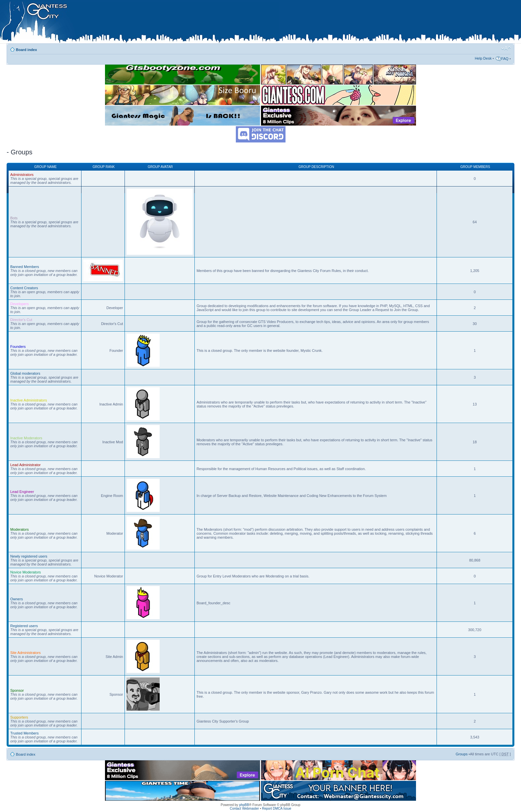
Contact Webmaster (244, 809)
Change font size (506, 48)
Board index (26, 50)
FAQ (505, 59)
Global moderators (25, 373)
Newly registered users (29, 556)
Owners (17, 599)
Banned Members (25, 267)
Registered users (24, 626)
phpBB (244, 805)
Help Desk (483, 58)
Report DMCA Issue (277, 809)
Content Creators (24, 288)
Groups (462, 754)
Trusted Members (25, 733)
